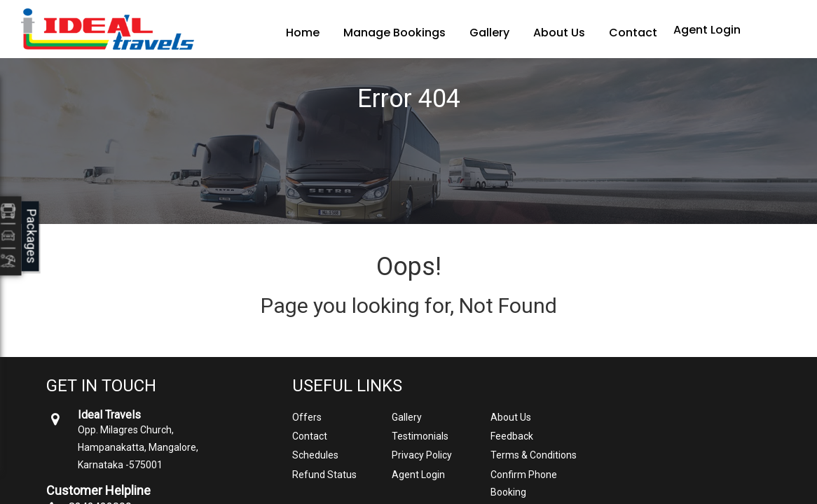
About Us (559, 33)
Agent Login (707, 30)
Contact (633, 33)
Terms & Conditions (534, 455)
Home (303, 33)
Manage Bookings (394, 33)
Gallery (489, 33)
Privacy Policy (422, 455)
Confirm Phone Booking (524, 483)
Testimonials (420, 436)
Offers (307, 417)
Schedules (315, 455)
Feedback (512, 436)
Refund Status (324, 475)
